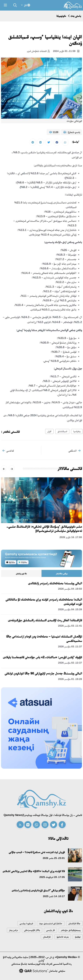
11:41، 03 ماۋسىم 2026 (70, 626)
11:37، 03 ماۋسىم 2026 (70, 646)
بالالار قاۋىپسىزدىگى (32, 930)
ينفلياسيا (77, 431)
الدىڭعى (75, 451)
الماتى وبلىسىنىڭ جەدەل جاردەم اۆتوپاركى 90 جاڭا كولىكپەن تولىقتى (43, 673)
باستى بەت (76, 16)
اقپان (49, 431)
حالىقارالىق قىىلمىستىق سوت (51, 923)
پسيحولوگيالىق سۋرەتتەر (71, 930)
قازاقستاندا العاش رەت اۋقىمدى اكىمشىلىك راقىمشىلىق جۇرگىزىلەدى (45, 620)
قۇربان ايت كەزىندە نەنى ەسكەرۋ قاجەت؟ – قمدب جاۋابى (37, 852)
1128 (54, 132)
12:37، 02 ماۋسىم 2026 (70, 663)
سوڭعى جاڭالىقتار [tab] (62, 574)
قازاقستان (47, 937)
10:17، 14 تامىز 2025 (54, 896)
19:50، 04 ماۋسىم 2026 (70, 589)
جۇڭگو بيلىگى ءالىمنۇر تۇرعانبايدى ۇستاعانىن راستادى (38, 890)
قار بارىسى (50, 930)
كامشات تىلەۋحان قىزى (38, 51)
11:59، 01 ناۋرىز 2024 (66, 51)
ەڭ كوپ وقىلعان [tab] (21, 574)
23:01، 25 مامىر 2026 (54, 858)
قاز (27, 5)
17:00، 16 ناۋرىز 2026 (71, 537)
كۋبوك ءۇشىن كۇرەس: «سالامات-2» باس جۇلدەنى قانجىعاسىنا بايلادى (42, 657)
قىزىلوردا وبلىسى (26, 923)
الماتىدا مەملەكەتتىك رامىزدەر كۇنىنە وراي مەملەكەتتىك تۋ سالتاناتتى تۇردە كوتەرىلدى (44, 602)
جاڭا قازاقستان (74, 923)
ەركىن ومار (13, 930)
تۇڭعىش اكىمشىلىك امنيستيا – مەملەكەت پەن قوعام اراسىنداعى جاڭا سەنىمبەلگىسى (44, 639)
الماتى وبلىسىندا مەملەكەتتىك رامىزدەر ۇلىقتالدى (55, 583)
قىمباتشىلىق (62, 431)
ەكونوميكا (61, 16)
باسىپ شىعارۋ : (72, 132)
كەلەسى (8, 451)
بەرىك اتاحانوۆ (63, 937)
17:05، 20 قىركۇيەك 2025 (52, 877)
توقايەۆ (78, 937)
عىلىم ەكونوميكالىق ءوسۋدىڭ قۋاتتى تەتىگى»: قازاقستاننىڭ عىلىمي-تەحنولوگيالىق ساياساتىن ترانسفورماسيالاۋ (44, 529)
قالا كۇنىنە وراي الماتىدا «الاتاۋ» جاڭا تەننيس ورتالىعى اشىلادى (34, 871)
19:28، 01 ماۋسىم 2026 (70, 679)
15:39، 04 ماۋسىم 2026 (70, 609)
